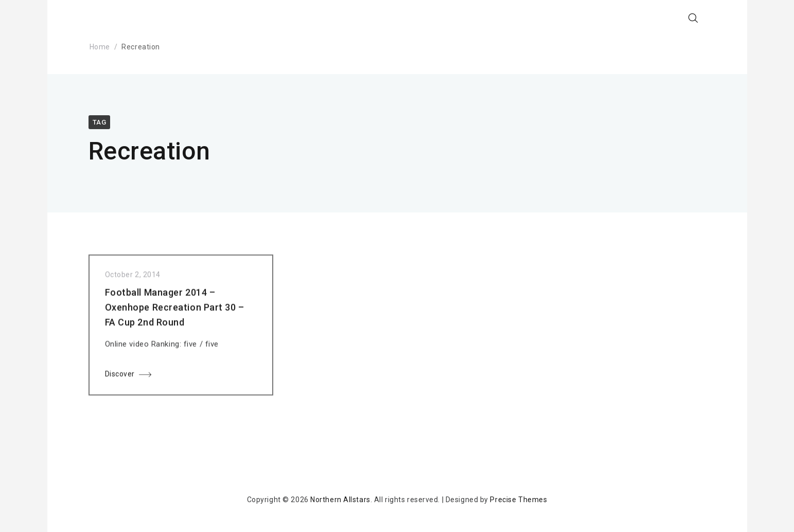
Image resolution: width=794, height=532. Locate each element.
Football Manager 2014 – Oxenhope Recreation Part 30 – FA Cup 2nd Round (175, 309)
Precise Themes (518, 500)
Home (100, 47)
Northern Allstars (340, 500)
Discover (120, 376)
